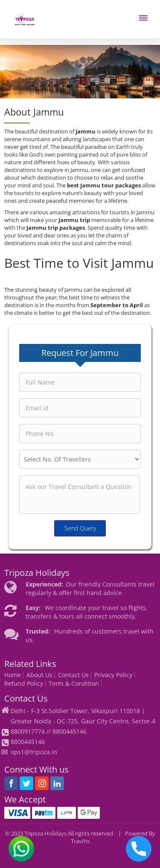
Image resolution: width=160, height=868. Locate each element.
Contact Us (73, 675)
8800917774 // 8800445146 (49, 731)
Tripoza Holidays (45, 834)
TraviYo (80, 841)
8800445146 (28, 742)
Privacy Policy (113, 675)
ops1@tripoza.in (34, 752)
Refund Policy (24, 684)
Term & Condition (74, 684)
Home (13, 675)
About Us (39, 675)
